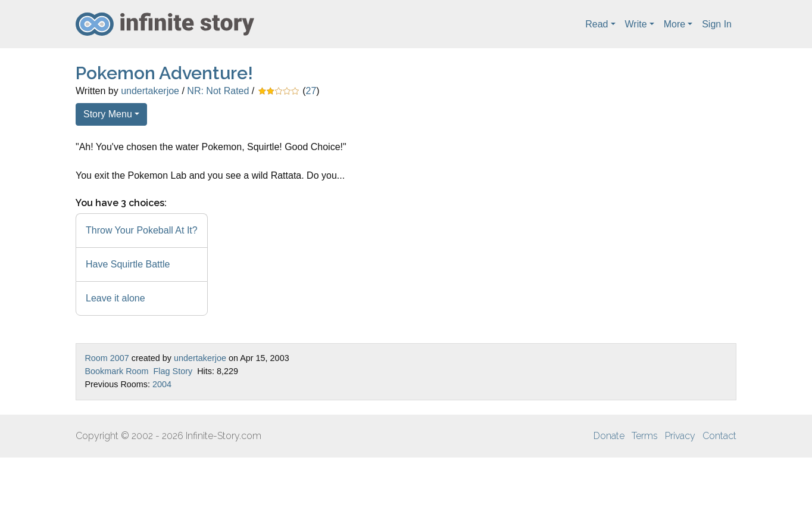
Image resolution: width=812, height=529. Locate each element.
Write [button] (636, 24)
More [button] (674, 24)
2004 (162, 384)
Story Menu (108, 114)
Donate (609, 436)
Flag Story (173, 371)
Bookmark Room (116, 371)
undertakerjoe (150, 91)
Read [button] (596, 24)
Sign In (717, 24)
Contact (719, 436)
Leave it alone (115, 298)
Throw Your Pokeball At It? (142, 230)
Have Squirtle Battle (128, 264)
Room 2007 (107, 358)
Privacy (680, 436)
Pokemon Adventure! (164, 73)
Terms (645, 436)
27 (311, 91)
